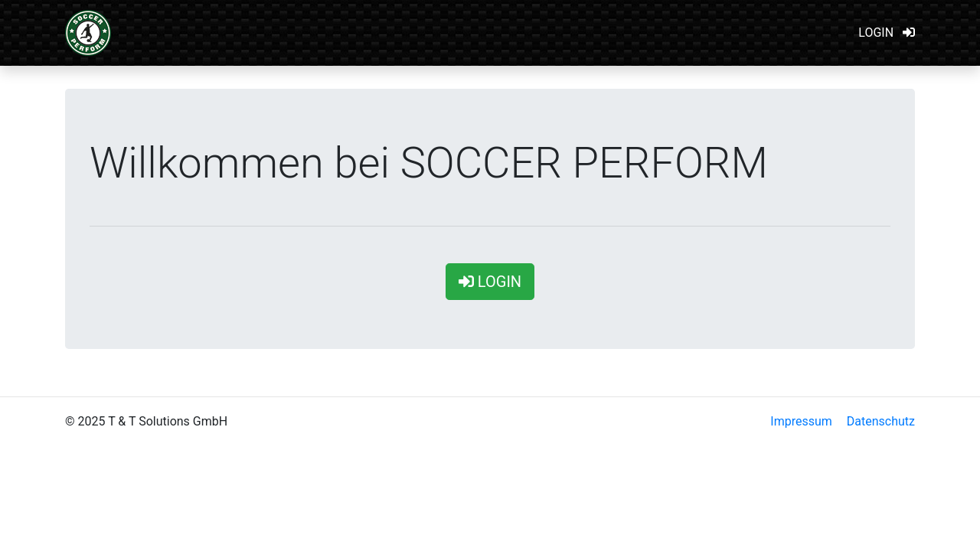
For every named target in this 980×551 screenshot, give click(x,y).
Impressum (801, 421)
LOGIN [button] (490, 282)
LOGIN (887, 33)
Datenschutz (881, 421)
